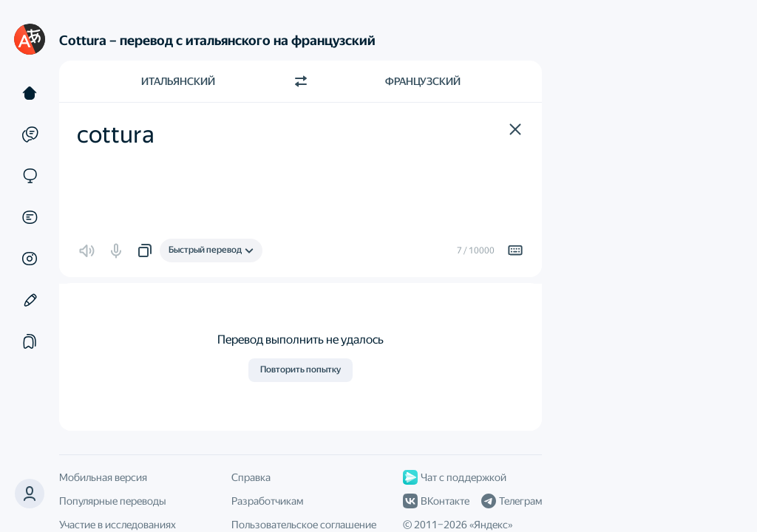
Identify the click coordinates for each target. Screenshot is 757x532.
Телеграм (512, 501)
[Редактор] (30, 300)
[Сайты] (30, 176)
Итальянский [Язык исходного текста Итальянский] (178, 81)
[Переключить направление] (301, 81)
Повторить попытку (301, 369)
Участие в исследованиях (118, 525)
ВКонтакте (436, 501)
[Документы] (30, 217)
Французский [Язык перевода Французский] (423, 81)
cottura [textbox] (116, 134)
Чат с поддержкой (455, 477)
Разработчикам (267, 501)
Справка (251, 477)
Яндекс (491, 525)
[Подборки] (30, 341)
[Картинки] (30, 259)
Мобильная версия (103, 477)
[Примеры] (30, 134)
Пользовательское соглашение (304, 525)
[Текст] (30, 93)
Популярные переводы (113, 501)
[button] (30, 494)
